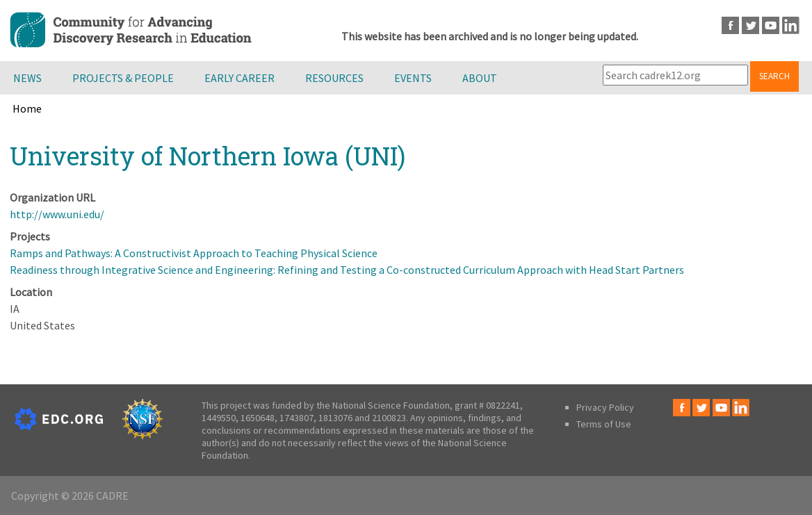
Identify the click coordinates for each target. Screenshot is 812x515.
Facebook (730, 25)
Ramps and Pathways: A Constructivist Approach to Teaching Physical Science (194, 253)
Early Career (239, 78)
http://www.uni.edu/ (57, 214)
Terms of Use (604, 424)
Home (27, 108)
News (27, 78)
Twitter (750, 25)
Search (774, 76)
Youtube (771, 25)
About (480, 78)
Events (413, 78)
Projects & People (123, 78)
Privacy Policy (605, 407)
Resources (334, 78)
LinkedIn (791, 25)
